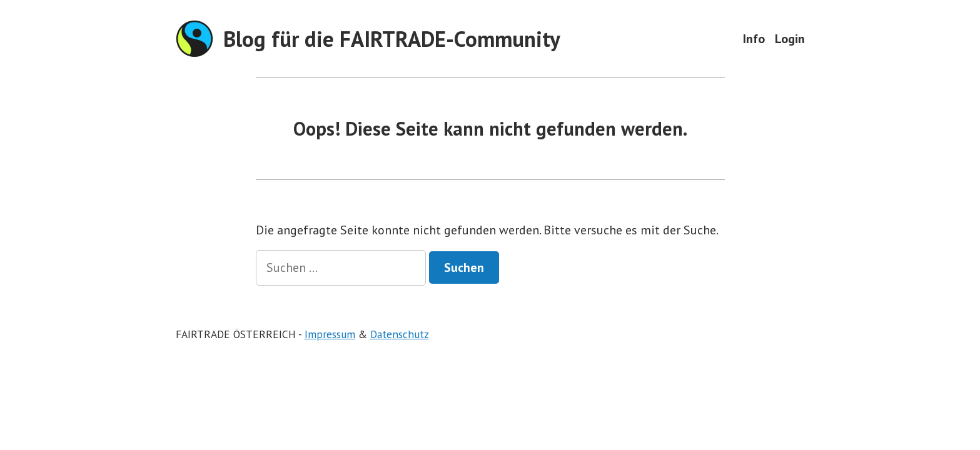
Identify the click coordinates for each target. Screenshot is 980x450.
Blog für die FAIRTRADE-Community (392, 39)
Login (790, 38)
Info (754, 38)
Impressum (330, 334)
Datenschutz (400, 334)
